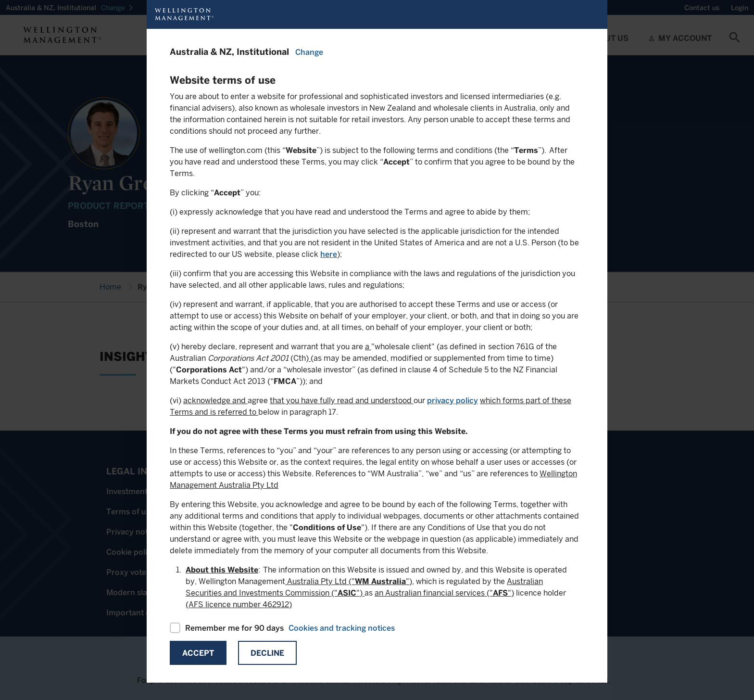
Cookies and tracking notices (342, 628)
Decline (267, 653)
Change (309, 52)
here (329, 254)
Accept (198, 653)
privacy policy (452, 401)
